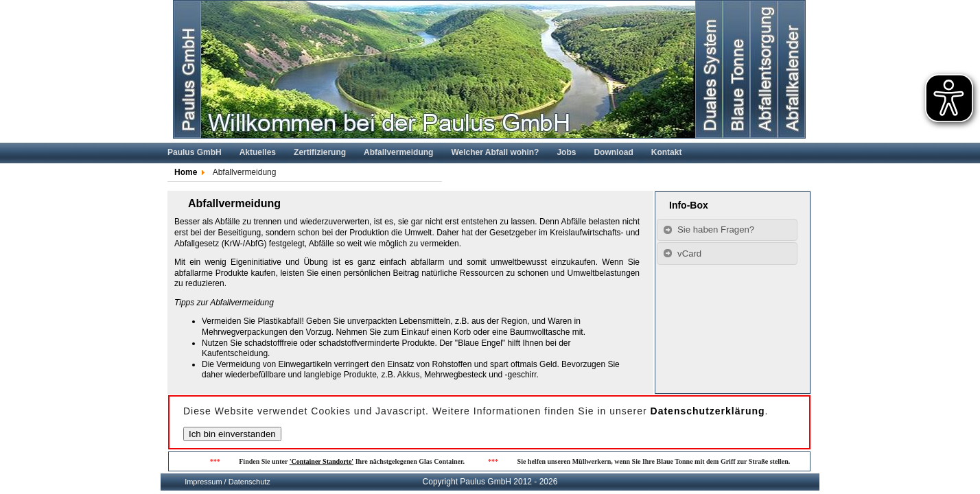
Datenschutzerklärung (708, 411)
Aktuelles (258, 152)
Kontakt (667, 152)
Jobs (566, 152)
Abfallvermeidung (398, 152)
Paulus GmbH (195, 152)
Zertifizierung (320, 152)
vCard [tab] (682, 253)
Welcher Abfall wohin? (495, 152)
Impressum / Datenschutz (227, 482)
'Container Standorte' (324, 461)
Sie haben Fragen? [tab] (709, 230)
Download (613, 152)
